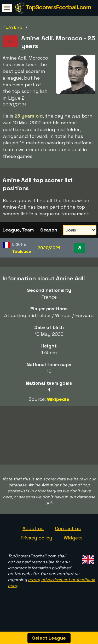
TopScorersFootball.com (58, 7)
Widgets (73, 544)
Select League (49, 638)
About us (33, 534)
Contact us (68, 534)
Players (13, 27)
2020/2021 (49, 248)
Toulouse (22, 251)
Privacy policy (37, 544)
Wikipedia (58, 399)
